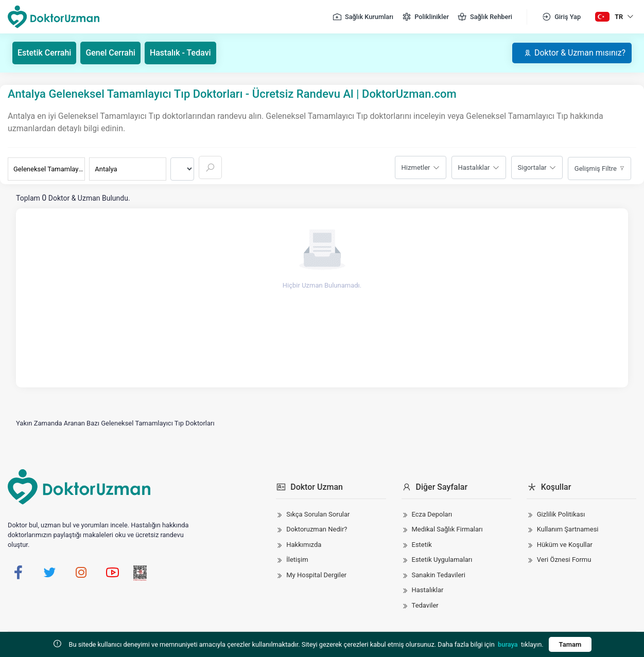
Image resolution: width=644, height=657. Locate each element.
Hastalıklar (474, 167)
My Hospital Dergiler (316, 575)
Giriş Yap (561, 17)
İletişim (297, 560)
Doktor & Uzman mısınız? (574, 53)
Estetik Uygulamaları (442, 560)
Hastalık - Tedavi (180, 53)
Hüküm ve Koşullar (565, 545)
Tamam (570, 644)
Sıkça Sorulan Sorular (318, 514)
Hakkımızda (304, 545)
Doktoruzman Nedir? (317, 529)
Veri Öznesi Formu (564, 560)
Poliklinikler (425, 17)
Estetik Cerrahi (45, 53)
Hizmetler (416, 167)
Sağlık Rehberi (485, 17)
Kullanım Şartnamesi (568, 529)
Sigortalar (532, 167)
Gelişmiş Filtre (596, 168)
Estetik (422, 545)
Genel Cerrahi (111, 53)
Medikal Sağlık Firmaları (447, 529)
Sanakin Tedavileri (439, 575)
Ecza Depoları (432, 514)
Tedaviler (425, 605)
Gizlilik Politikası (561, 514)
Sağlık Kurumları (363, 17)
